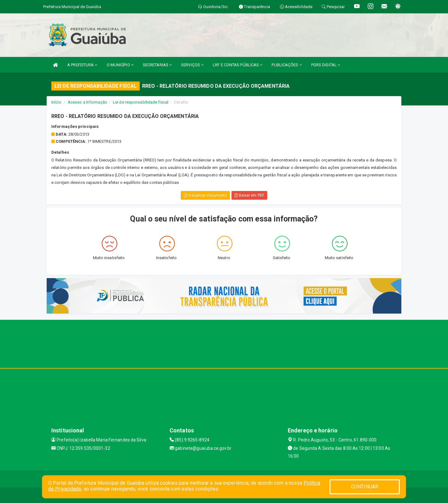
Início (56, 102)
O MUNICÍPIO (120, 65)
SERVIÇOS (192, 65)
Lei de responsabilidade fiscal (141, 102)
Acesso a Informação (88, 102)
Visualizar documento (205, 195)
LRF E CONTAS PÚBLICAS (238, 65)
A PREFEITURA (82, 65)
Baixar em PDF (249, 195)
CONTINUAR (365, 487)
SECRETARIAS (157, 65)
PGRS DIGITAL (326, 65)
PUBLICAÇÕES (287, 65)
